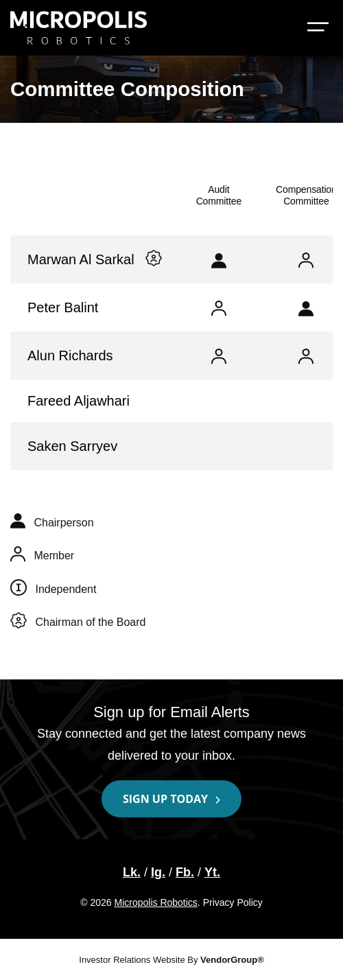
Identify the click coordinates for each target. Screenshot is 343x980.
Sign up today (165, 799)
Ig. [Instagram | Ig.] (158, 872)
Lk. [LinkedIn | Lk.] (132, 872)
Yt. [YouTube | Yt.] (212, 872)
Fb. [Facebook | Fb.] (185, 872)
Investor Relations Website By (171, 960)
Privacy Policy (233, 902)
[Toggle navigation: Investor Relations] (318, 28)
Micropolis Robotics (155, 902)
